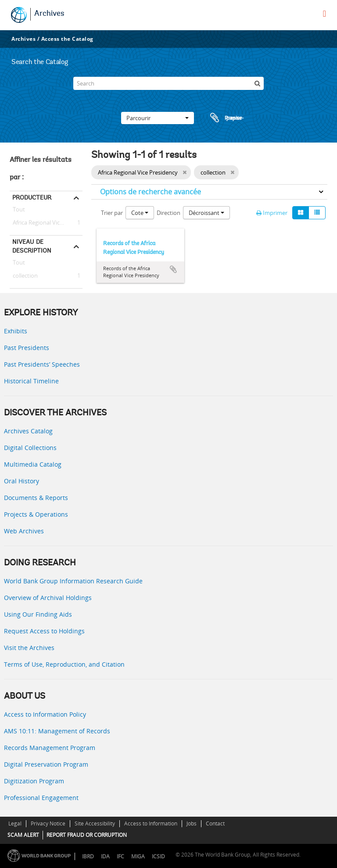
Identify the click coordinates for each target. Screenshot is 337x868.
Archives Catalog (28, 431)
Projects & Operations (36, 514)
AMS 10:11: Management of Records (57, 731)
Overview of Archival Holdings (48, 598)
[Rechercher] (257, 83)
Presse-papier (226, 118)
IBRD (88, 856)
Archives (49, 14)
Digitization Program (34, 781)
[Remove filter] (185, 172)
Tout (19, 211)
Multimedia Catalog (33, 464)
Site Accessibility (95, 823)
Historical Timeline (31, 381)
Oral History (22, 481)
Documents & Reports (36, 498)
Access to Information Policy (45, 714)
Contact (215, 823)
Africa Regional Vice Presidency (46, 223)
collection (24, 276)
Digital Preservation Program (46, 764)
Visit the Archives (29, 648)
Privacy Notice (48, 823)
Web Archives (24, 531)
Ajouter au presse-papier (173, 269)
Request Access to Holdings (44, 631)
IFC (120, 856)
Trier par (112, 213)
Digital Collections (30, 448)
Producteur (32, 197)
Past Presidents (27, 348)
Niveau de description (32, 246)
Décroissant (206, 213)
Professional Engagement (41, 798)
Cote (140, 213)
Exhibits (16, 331)
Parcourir (158, 118)
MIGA (138, 856)
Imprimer (272, 213)
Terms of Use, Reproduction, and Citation (64, 664)
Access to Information (151, 823)
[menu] (324, 14)
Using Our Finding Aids (38, 614)
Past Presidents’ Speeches (42, 364)
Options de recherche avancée (151, 192)
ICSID (158, 856)
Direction (168, 213)
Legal (15, 823)
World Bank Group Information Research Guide (73, 581)
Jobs (192, 823)
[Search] (168, 83)
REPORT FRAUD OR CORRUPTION (87, 835)
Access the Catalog (67, 39)
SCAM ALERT (23, 835)
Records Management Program (50, 748)
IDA (105, 856)
